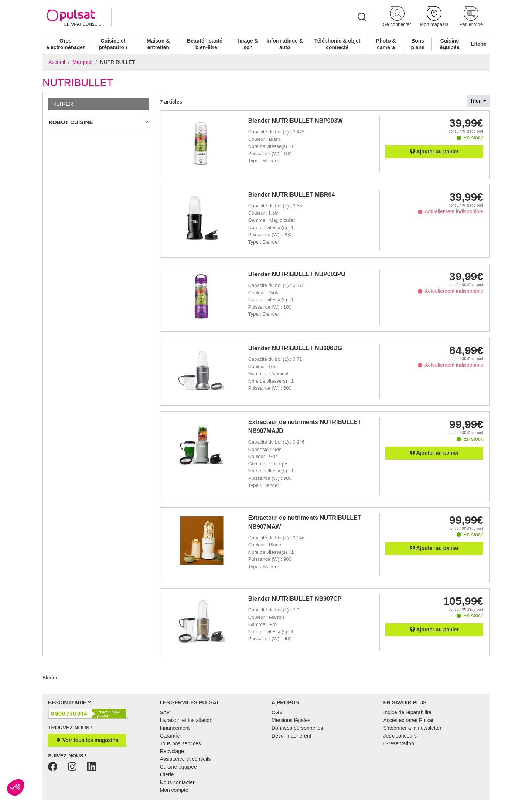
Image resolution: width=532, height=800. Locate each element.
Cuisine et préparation (113, 44)
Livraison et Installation (186, 720)
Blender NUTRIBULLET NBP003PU (297, 274)
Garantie (170, 736)
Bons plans (418, 44)
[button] (397, 17)
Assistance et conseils (185, 759)
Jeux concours (400, 736)
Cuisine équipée (450, 44)
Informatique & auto (285, 44)
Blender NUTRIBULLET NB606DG (295, 348)
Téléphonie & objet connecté (337, 44)
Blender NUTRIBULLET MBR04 (292, 195)
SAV (165, 712)
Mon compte (174, 790)
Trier (476, 101)
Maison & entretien (158, 44)
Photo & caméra (386, 44)
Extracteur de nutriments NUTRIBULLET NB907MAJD (305, 426)
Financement (175, 728)
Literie (479, 44)
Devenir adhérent (291, 736)
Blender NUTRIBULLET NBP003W (296, 121)
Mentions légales (291, 720)
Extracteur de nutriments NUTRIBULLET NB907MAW (305, 522)
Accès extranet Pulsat (408, 720)
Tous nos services (180, 743)
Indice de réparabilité (407, 712)
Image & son (248, 44)
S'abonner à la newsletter (413, 728)
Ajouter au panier (434, 152)
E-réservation (399, 743)
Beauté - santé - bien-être (206, 44)
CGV (277, 712)
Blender (51, 678)
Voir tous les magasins (87, 740)
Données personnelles (297, 728)
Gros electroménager (65, 44)
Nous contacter (177, 782)
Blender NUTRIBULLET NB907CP (295, 599)
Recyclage (172, 751)
